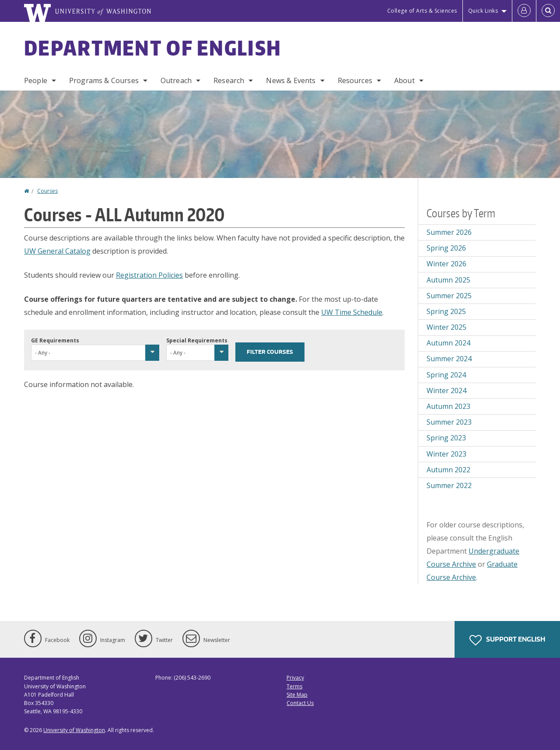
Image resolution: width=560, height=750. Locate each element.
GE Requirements (55, 340)
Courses (47, 191)
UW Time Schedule (352, 312)
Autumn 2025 (448, 280)
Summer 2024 (449, 359)
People (36, 80)
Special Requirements (197, 340)
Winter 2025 (446, 327)
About (404, 80)
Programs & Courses (104, 80)
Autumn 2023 (448, 406)
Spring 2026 (446, 248)
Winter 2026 (446, 264)
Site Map (297, 695)
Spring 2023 (446, 438)
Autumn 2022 (448, 470)
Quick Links (483, 11)
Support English (507, 640)
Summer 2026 (449, 232)
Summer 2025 (449, 296)
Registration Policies (149, 275)
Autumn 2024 (448, 343)
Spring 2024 (446, 375)
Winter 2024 (446, 391)
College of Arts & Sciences (422, 11)
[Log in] (524, 11)
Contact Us (300, 703)
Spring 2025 (446, 311)
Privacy (295, 678)
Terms (294, 686)
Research (229, 80)
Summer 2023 (449, 422)
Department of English (153, 48)
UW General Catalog (57, 251)
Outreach (176, 80)
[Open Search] (548, 11)
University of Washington (74, 730)
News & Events (291, 80)
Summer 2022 (449, 485)
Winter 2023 (446, 454)
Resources (355, 80)
